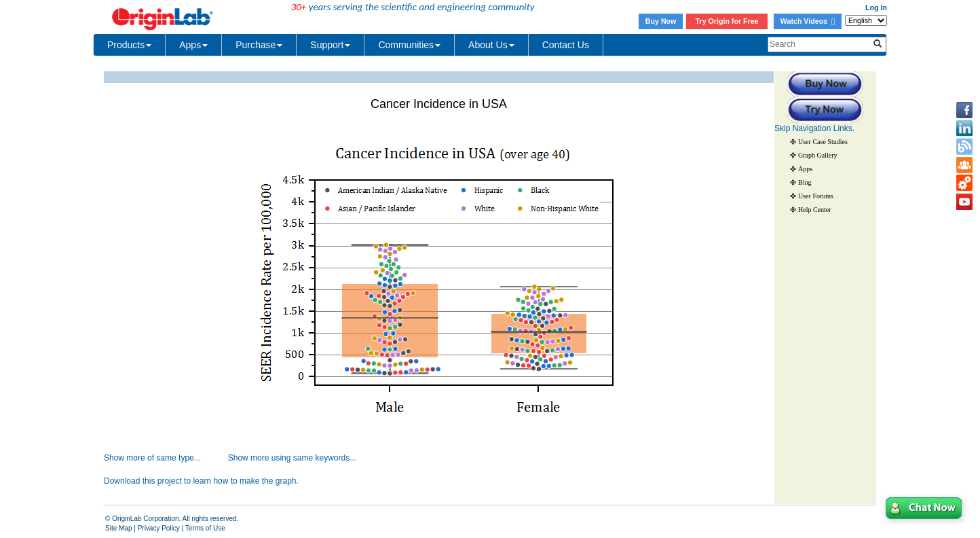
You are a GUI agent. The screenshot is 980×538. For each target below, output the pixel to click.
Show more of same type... (152, 458)
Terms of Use (205, 528)
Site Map (118, 528)
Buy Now (661, 21)
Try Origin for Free (727, 21)
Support (330, 45)
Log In (876, 7)
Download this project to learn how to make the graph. (201, 481)
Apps (193, 45)
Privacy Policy (159, 528)
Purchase (259, 45)
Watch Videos (808, 21)
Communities (409, 45)
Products (129, 45)
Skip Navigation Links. (814, 128)
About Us (491, 45)
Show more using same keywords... (292, 458)
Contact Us (566, 45)
